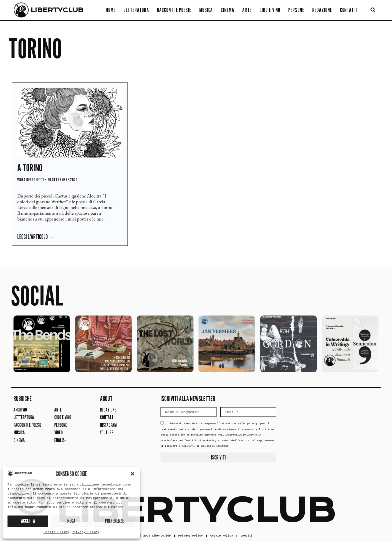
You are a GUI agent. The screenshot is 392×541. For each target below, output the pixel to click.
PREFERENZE (114, 521)
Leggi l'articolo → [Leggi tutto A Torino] (36, 237)
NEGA (71, 521)
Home (111, 10)
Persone (296, 10)
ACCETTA (28, 521)
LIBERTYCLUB (57, 10)
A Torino (30, 167)
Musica (206, 10)
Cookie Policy (56, 532)
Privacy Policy (85, 532)
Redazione (322, 10)
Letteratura (136, 10)
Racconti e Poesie (174, 10)
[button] (132, 474)
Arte (247, 10)
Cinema (227, 10)
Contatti (349, 10)
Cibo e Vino (270, 10)
